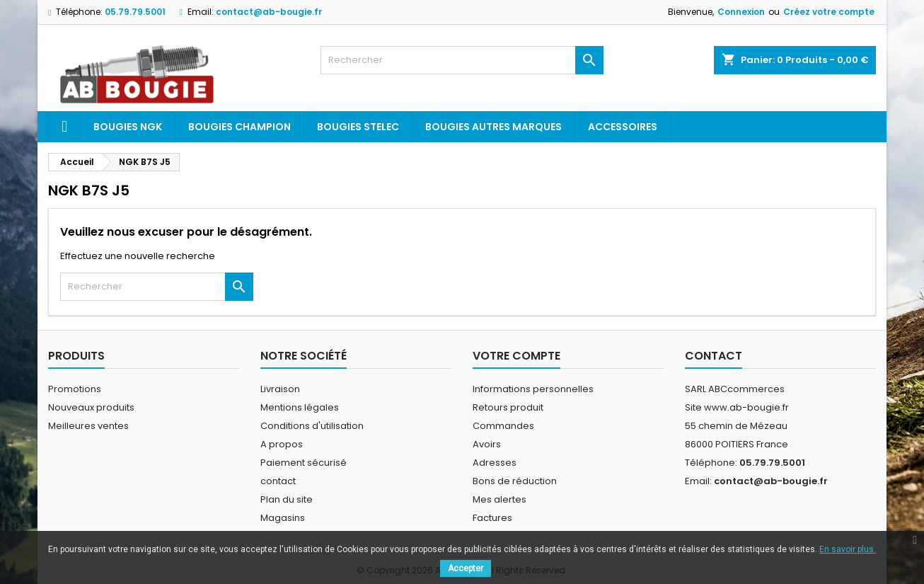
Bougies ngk (128, 127)
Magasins (283, 518)
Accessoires (623, 127)
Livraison (280, 389)
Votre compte (516, 356)
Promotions (75, 389)
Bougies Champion (239, 127)
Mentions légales (300, 407)
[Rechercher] (462, 60)
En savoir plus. (848, 549)
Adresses (495, 463)
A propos (282, 444)
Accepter (466, 568)
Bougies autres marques (493, 127)
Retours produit (508, 407)
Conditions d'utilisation (312, 426)
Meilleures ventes (88, 426)
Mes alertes (499, 499)
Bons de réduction (515, 481)
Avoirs (487, 444)
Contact (714, 356)
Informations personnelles (533, 389)
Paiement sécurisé (304, 463)
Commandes (503, 426)
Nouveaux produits (91, 407)
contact (278, 481)
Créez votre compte (829, 12)
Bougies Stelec (358, 127)
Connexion (741, 12)
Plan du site (287, 499)
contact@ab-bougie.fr (269, 12)
